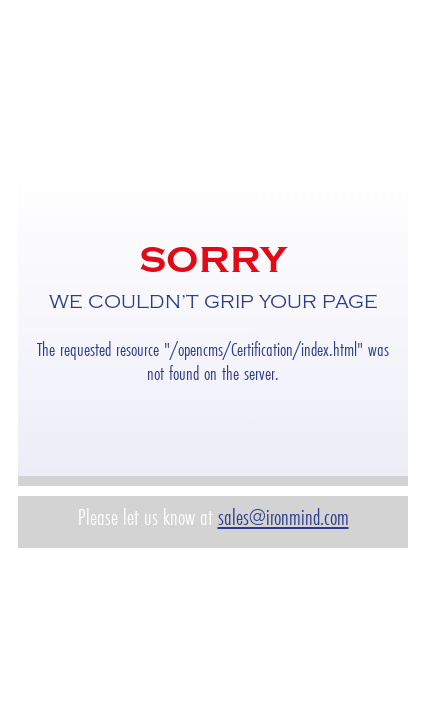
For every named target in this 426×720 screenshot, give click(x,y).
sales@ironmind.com (283, 517)
